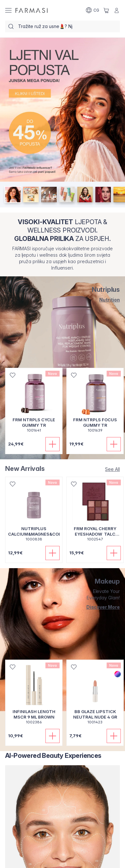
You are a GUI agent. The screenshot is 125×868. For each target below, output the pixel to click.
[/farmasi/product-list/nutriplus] (97, 300)
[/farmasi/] (32, 10)
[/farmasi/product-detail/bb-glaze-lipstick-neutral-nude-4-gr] (95, 696)
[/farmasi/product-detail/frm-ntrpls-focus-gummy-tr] (95, 404)
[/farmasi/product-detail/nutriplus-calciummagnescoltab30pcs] (34, 513)
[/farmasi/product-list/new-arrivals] (112, 469)
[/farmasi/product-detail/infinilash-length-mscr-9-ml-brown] (34, 696)
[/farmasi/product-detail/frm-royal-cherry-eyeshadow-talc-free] (95, 513)
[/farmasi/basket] (106, 10)
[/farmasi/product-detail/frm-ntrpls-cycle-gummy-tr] (34, 404)
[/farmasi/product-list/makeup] (97, 607)
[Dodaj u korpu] (53, 444)
